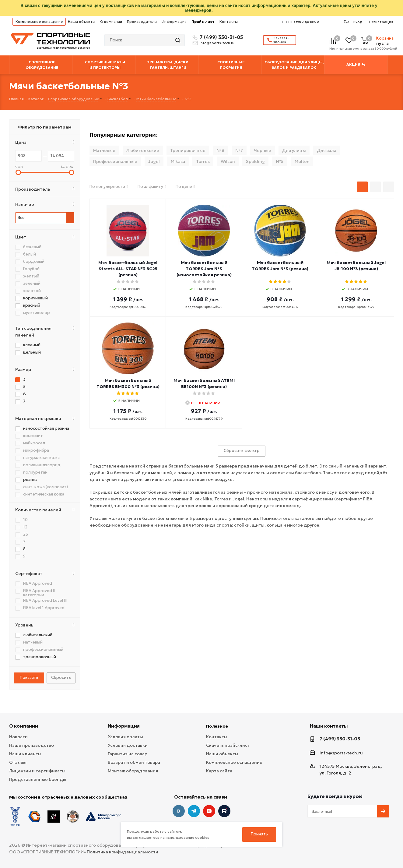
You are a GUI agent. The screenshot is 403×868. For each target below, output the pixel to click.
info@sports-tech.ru (217, 43)
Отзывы (18, 762)
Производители (142, 21)
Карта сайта (219, 771)
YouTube (209, 811)
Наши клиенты (25, 754)
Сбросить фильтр (242, 451)
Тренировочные (188, 150)
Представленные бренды (38, 779)
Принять (259, 834)
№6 (220, 150)
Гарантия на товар (128, 754)
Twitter (224, 811)
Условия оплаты (125, 737)
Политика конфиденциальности (123, 852)
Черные (263, 150)
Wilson (228, 161)
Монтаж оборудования (133, 771)
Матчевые (104, 150)
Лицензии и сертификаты (37, 771)
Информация (174, 21)
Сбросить (61, 677)
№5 (280, 161)
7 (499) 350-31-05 (220, 37)
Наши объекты (82, 21)
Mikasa (178, 161)
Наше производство (32, 745)
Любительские (143, 150)
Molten (302, 161)
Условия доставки (128, 745)
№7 (239, 150)
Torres (203, 161)
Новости (18, 737)
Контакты (229, 21)
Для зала (327, 150)
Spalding (255, 161)
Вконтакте (179, 811)
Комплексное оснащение (39, 21)
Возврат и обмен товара (134, 762)
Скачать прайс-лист (228, 745)
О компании (111, 21)
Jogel (154, 161)
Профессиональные (115, 161)
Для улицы (294, 150)
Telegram (194, 811)
